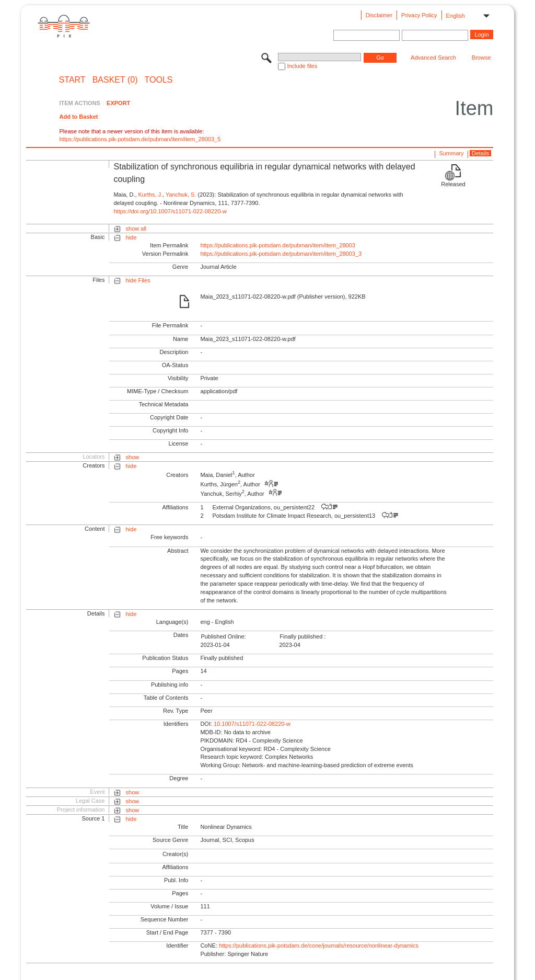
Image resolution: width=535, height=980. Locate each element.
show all (136, 229)
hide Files (138, 280)
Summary (451, 153)
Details (481, 153)
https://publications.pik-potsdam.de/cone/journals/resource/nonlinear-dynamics (319, 945)
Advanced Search (433, 58)
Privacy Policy (419, 15)
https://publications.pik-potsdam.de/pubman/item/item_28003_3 (281, 254)
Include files (302, 66)
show (133, 457)
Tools (159, 80)
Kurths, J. (150, 195)
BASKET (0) (115, 80)
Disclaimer (379, 15)
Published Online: (223, 636)
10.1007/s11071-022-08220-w (252, 724)
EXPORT (118, 103)
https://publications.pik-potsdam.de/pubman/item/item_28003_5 (140, 139)
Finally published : (303, 636)
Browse (481, 58)
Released (453, 184)
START (72, 80)
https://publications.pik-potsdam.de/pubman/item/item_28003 (278, 245)
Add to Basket (78, 117)
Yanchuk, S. (181, 195)
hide (131, 237)
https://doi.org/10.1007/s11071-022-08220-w (170, 211)
